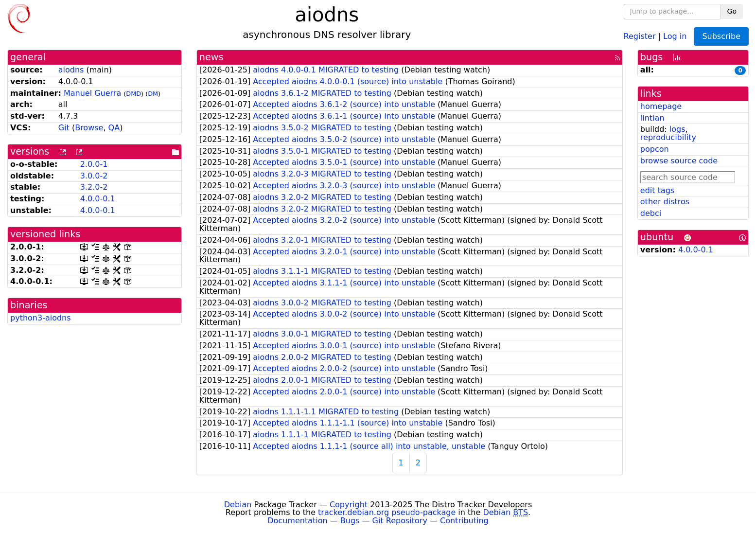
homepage (661, 106)
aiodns (71, 70)
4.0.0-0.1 (98, 199)
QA (114, 128)
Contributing (464, 521)
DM (153, 94)
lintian (652, 118)
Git (64, 128)
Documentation (297, 521)
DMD (133, 94)
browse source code (679, 161)
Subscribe (721, 36)
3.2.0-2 (94, 187)
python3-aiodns (41, 318)
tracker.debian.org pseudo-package (387, 512)
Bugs (350, 521)
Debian (238, 505)
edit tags (657, 190)
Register (640, 36)
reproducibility (668, 137)
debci (651, 213)
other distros (665, 202)
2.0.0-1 (94, 164)
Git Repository (400, 521)
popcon (655, 149)
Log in (675, 36)
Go (732, 11)
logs (677, 129)
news (211, 57)
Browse (89, 128)
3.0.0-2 (94, 176)
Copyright (349, 505)
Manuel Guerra (92, 93)
